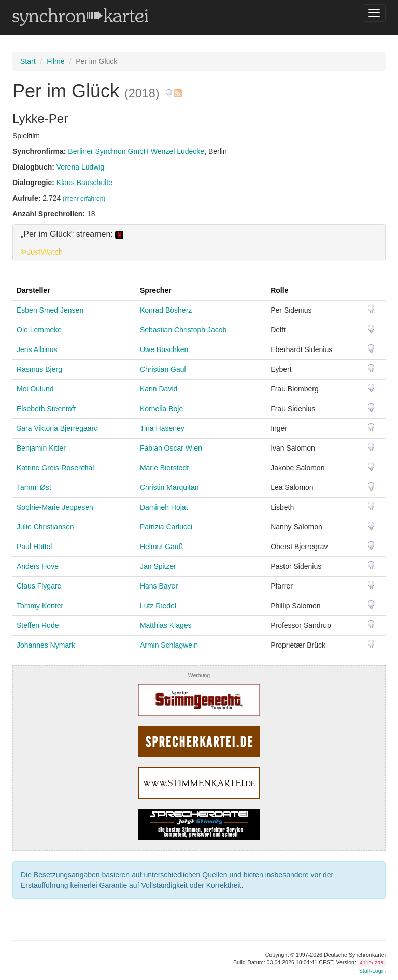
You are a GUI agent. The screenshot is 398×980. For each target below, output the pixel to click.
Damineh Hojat (164, 507)
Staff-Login (372, 971)
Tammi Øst (34, 487)
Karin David (159, 389)
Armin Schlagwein (169, 645)
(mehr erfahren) (84, 199)
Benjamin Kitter (41, 448)
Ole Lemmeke (39, 330)
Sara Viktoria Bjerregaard (57, 428)
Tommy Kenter (40, 606)
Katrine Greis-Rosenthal (55, 468)
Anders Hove (38, 566)
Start (28, 61)
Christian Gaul (163, 369)
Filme (55, 61)
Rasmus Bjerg (39, 369)
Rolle (279, 290)
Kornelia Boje (161, 409)
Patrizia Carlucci (166, 527)
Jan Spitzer (158, 566)
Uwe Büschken (164, 349)
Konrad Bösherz (166, 310)
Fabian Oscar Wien (171, 448)
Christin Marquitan (169, 487)
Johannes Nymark (46, 645)
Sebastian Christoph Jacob (183, 330)
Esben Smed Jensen (50, 310)
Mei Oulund (35, 389)
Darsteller (33, 290)
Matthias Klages (166, 625)
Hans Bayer (159, 586)
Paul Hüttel (34, 547)
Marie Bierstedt (164, 468)
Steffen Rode (38, 625)
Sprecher (156, 290)
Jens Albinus (37, 349)
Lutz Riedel (158, 606)
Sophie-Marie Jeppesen (55, 507)
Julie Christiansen (45, 527)
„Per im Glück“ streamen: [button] (72, 234)
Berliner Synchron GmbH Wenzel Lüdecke (136, 151)
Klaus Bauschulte (84, 183)
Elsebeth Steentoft (46, 409)
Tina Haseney (162, 428)
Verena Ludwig (81, 167)
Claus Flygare (39, 586)
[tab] (199, 242)
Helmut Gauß (161, 547)
